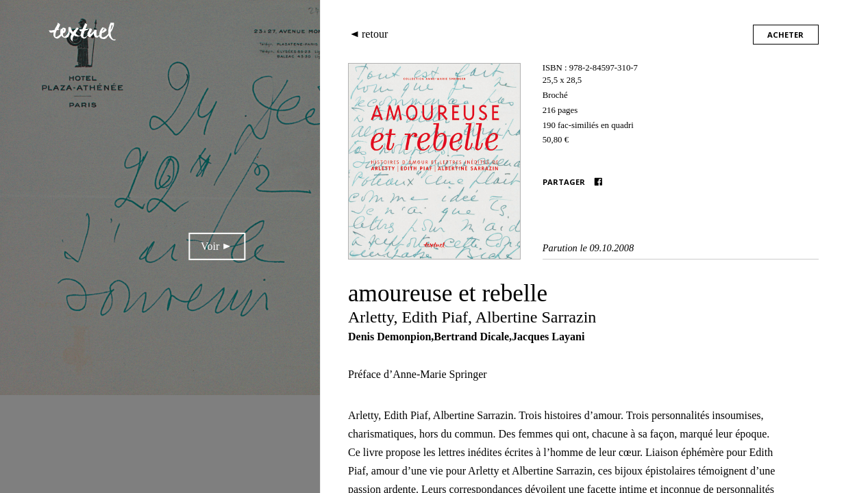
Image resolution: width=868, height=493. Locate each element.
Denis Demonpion (389, 337)
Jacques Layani (548, 337)
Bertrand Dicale (471, 337)
